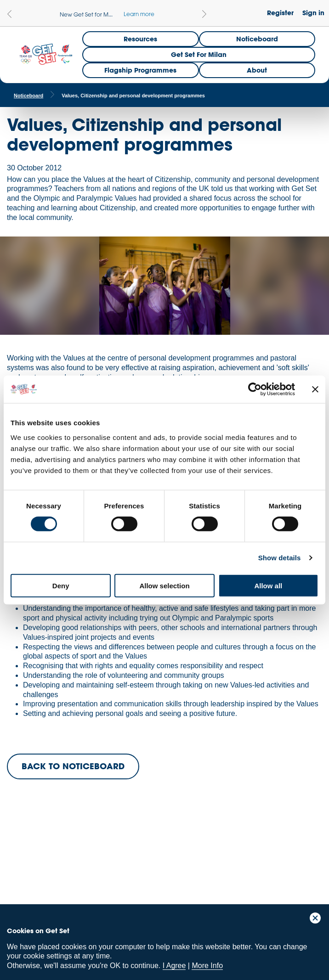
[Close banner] (315, 389)
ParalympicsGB (73, 863)
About (257, 70)
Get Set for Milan (199, 54)
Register (280, 13)
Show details (280, 558)
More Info (207, 966)
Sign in (313, 13)
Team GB (25, 865)
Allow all (268, 585)
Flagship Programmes (140, 70)
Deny (61, 585)
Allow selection (164, 585)
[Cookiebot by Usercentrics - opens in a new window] (255, 389)
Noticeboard (257, 39)
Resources (140, 39)
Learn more (139, 14)
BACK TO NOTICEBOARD (73, 766)
